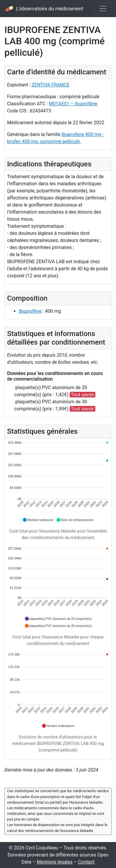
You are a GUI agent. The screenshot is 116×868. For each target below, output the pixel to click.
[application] (58, 482)
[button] (38, 520)
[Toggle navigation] (103, 9)
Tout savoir (82, 395)
